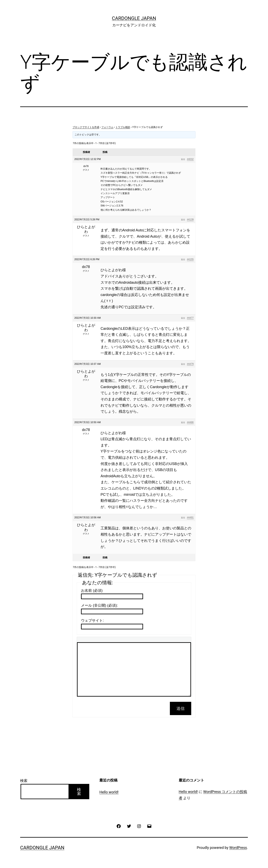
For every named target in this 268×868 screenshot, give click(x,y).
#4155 (190, 259)
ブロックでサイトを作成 (86, 127)
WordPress (238, 848)
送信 (181, 708)
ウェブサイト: (92, 621)
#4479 (190, 364)
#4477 (190, 318)
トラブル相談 (123, 127)
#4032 (190, 159)
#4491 (190, 518)
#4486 (190, 422)
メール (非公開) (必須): (99, 605)
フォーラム (107, 127)
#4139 (190, 220)
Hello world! (109, 792)
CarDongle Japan (134, 18)
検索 (24, 781)
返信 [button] (183, 159)
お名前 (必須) (92, 591)
